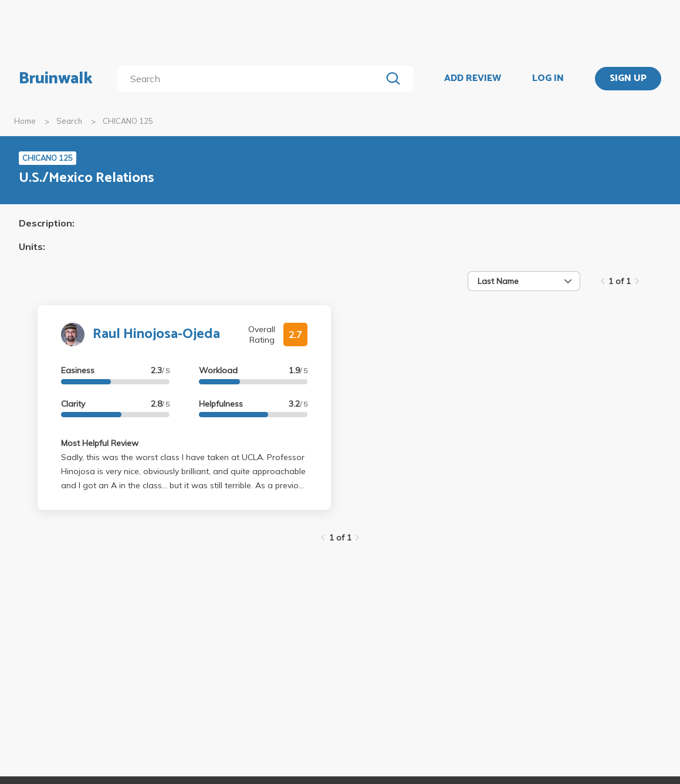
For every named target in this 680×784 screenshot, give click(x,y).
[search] (252, 79)
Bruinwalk (56, 79)
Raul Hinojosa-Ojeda (156, 334)
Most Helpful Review (100, 443)
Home (25, 121)
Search (69, 121)
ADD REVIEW (473, 79)
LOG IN (548, 79)
